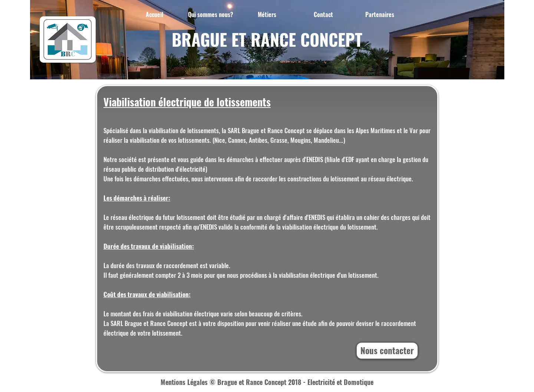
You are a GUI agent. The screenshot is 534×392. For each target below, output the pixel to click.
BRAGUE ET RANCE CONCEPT (267, 39)
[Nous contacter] (387, 351)
